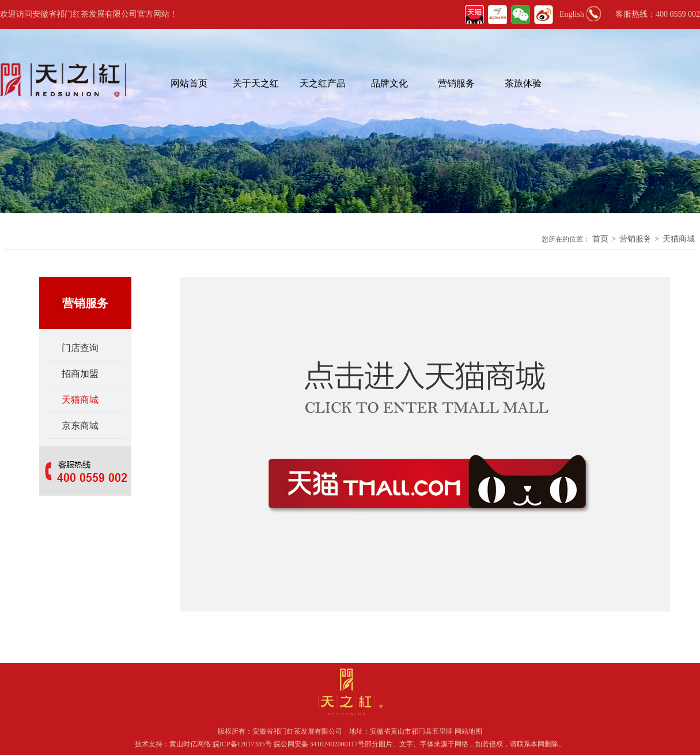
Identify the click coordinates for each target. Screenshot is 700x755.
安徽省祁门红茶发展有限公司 (297, 731)
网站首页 (189, 83)
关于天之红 (256, 83)
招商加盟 (80, 374)
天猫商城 (679, 239)
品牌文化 (389, 83)
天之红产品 (323, 83)
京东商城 (80, 426)
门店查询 (80, 348)
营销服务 (456, 83)
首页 (600, 239)
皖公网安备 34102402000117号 (319, 744)
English (572, 14)
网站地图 (468, 731)
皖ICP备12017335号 (242, 744)
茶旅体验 (523, 83)
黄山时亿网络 (191, 744)
